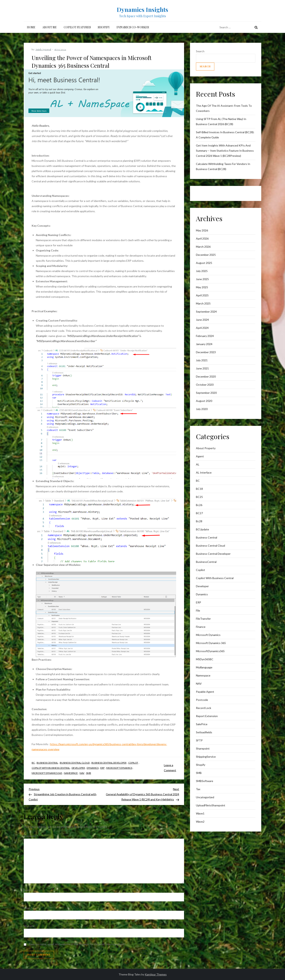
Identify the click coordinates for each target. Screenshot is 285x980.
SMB (89, 773)
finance (201, 627)
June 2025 (202, 279)
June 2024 (202, 320)
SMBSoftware (205, 781)
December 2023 (206, 352)
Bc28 (199, 521)
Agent (200, 456)
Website (29, 926)
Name (28, 890)
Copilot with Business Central (51, 768)
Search (200, 51)
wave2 (200, 822)
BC (33, 763)
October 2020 (205, 385)
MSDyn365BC (205, 659)
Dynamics (93, 768)
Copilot (133, 763)
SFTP (199, 740)
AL (198, 464)
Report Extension (207, 716)
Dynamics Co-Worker (133, 27)
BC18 (199, 489)
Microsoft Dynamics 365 (47, 773)
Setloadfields (204, 732)
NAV (82, 773)
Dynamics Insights (142, 10)
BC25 (199, 497)
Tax (198, 789)
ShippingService (206, 757)
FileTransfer (203, 619)
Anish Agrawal (43, 49)
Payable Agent (205, 692)
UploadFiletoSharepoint (211, 805)
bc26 (199, 505)
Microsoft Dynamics (119, 768)
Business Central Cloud (75, 763)
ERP (102, 768)
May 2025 (202, 287)
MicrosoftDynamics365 (210, 651)
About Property (206, 448)
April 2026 (202, 238)
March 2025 (203, 303)
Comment (31, 836)
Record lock (204, 708)
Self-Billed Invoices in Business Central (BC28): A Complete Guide (225, 135)
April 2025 (202, 295)
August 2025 (204, 263)
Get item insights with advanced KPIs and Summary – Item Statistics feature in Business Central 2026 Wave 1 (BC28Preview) (225, 151)
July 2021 (202, 360)
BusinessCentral (206, 562)
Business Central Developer (109, 763)
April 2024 (202, 328)
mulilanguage (204, 667)
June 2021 (202, 368)
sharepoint (203, 748)
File (198, 610)
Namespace (71, 773)
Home (31, 27)
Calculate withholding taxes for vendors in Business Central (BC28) (223, 166)
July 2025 (202, 271)
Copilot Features (77, 27)
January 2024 (204, 344)
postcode (202, 700)
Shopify (104, 27)
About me (50, 27)
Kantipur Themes (156, 974)
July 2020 (202, 409)
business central (47, 763)
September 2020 (206, 393)
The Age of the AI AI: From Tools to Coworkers (224, 108)
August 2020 (204, 401)
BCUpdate (202, 529)
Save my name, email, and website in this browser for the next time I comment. (77, 944)
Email (28, 908)
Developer (78, 768)
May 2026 (202, 230)
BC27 (199, 513)
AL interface (204, 472)
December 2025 (206, 255)
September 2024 (206, 312)
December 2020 (206, 376)
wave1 (200, 813)
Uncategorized (205, 797)
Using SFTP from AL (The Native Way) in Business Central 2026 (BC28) (221, 121)
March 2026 (203, 247)
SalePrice (202, 724)
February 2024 (205, 336)
